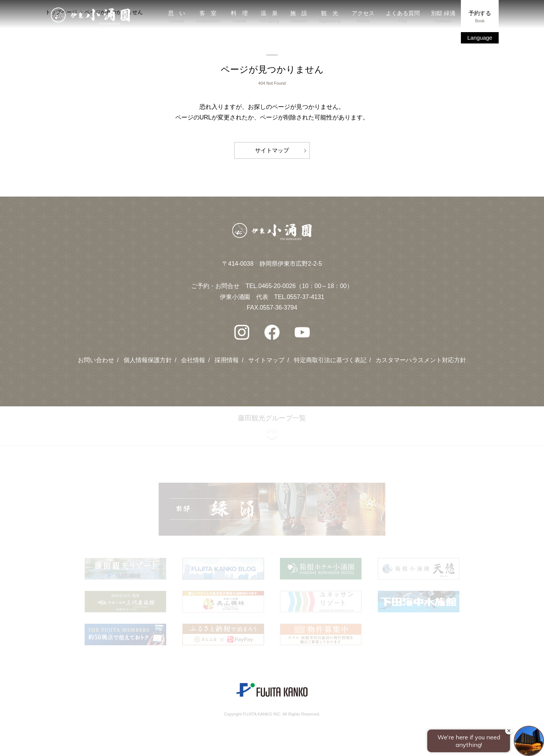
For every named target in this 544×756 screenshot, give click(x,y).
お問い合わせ (96, 358)
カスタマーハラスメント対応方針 (421, 358)
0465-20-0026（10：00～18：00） (305, 284)
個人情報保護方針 (147, 358)
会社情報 (193, 358)
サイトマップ (272, 149)
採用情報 (227, 358)
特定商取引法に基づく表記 (330, 358)
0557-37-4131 (306, 295)
